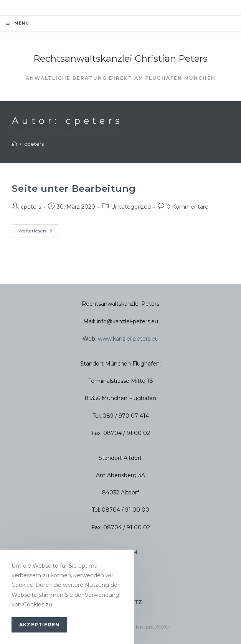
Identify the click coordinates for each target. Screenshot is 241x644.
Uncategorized (131, 207)
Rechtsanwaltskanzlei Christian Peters (121, 58)
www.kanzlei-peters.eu (128, 339)
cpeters (34, 144)
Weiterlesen (39, 229)
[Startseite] (14, 144)
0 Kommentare (187, 207)
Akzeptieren (39, 625)
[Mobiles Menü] (18, 23)
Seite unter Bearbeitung (74, 189)
